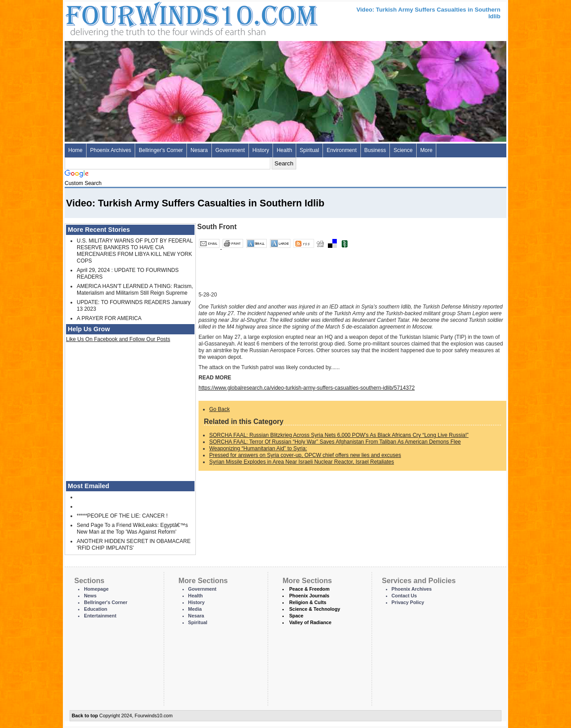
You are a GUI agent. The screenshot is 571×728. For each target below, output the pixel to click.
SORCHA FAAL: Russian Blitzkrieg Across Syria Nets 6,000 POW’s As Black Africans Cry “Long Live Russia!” (339, 435)
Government (230, 150)
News (90, 596)
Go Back (219, 409)
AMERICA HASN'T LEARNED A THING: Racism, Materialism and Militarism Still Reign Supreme (135, 290)
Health (284, 150)
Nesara (199, 150)
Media (195, 609)
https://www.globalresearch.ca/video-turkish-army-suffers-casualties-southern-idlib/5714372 (307, 388)
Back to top (85, 716)
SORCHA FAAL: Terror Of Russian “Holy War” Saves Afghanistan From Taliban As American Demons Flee (335, 442)
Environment (341, 150)
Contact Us (404, 596)
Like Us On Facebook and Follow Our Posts (118, 339)
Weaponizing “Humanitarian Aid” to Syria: (258, 448)
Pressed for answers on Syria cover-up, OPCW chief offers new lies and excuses (305, 455)
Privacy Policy (408, 602)
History (261, 150)
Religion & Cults (308, 602)
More (426, 150)
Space (296, 616)
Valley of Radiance (310, 622)
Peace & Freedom (309, 589)
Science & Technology (314, 609)
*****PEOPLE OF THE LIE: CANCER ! (122, 516)
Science (403, 150)
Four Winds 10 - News (154, 18)
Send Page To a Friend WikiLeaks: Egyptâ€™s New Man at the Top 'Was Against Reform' (132, 529)
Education (95, 609)
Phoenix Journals (309, 596)
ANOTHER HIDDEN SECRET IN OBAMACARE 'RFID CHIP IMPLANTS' (134, 545)
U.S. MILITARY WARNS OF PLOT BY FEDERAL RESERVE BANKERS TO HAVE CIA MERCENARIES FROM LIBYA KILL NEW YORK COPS (135, 251)
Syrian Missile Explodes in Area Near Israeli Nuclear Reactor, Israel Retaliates (302, 462)
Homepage (96, 589)
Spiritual (309, 150)
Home (75, 150)
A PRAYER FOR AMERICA (109, 318)
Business (375, 150)
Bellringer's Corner (161, 150)
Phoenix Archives (111, 150)
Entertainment (100, 616)
